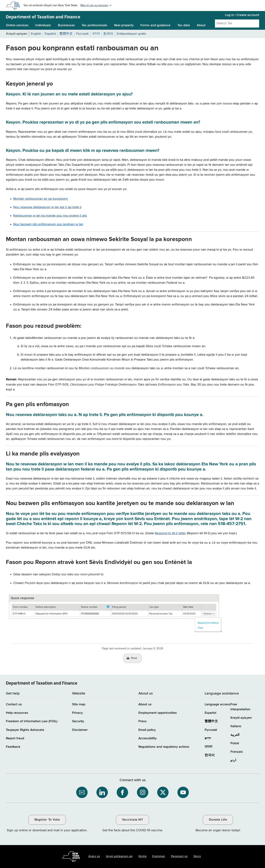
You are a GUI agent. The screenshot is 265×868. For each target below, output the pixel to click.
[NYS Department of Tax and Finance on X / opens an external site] (163, 792)
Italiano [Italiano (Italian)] (236, 726)
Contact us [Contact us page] (14, 704)
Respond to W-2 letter (170, 533)
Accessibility (147, 738)
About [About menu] (201, 25)
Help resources (17, 713)
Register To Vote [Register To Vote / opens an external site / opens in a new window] (47, 820)
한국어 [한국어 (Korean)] (210, 755)
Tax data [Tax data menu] (184, 25)
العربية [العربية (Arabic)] (235, 735)
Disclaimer (80, 730)
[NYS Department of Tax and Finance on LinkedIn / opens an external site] (102, 792)
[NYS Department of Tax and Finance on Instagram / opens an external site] (143, 792)
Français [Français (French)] (237, 752)
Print (134, 658)
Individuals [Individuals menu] (43, 25)
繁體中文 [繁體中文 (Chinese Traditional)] (211, 721)
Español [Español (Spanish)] (210, 713)
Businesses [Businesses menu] (66, 25)
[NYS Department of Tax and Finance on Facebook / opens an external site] (122, 792)
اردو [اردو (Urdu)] (233, 760)
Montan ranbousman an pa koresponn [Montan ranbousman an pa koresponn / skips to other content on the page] (41, 199)
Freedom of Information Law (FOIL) (32, 721)
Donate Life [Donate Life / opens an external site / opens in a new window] (218, 820)
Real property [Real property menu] (124, 25)
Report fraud (15, 738)
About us (145, 704)
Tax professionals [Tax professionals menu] (94, 25)
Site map (79, 704)
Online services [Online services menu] (17, 25)
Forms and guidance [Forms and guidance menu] (155, 25)
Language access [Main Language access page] (218, 704)
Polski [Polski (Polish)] (235, 743)
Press (143, 721)
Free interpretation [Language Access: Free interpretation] (240, 707)
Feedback (13, 747)
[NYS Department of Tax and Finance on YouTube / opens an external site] (183, 792)
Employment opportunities (158, 713)
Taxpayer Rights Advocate (25, 730)
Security (78, 721)
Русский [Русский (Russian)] (211, 730)
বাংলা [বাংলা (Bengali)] (208, 747)
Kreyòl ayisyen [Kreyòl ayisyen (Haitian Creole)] (241, 718)
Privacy (77, 713)
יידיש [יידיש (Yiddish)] (208, 738)
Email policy (147, 730)
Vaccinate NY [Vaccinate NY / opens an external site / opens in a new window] (132, 820)
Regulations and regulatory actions (164, 747)
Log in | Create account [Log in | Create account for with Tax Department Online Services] (242, 15)
